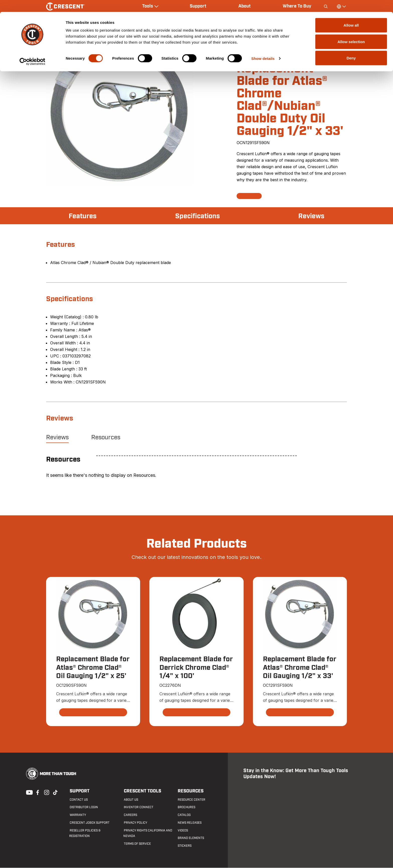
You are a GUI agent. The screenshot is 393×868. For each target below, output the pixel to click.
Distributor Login (83, 807)
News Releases (189, 823)
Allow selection (351, 30)
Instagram (46, 792)
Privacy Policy (135, 823)
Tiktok (55, 792)
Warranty (77, 815)
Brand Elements (191, 838)
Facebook (37, 792)
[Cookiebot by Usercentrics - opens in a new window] (32, 50)
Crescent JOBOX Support (89, 823)
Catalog (184, 815)
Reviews (311, 216)
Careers (130, 815)
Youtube (28, 792)
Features (83, 216)
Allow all (351, 13)
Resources (106, 438)
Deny (351, 46)
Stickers (184, 846)
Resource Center (191, 800)
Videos (183, 830)
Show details (263, 46)
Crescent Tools (142, 791)
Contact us (78, 800)
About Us (130, 800)
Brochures (186, 807)
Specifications (197, 216)
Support (79, 791)
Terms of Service (137, 844)
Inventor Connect (138, 807)
